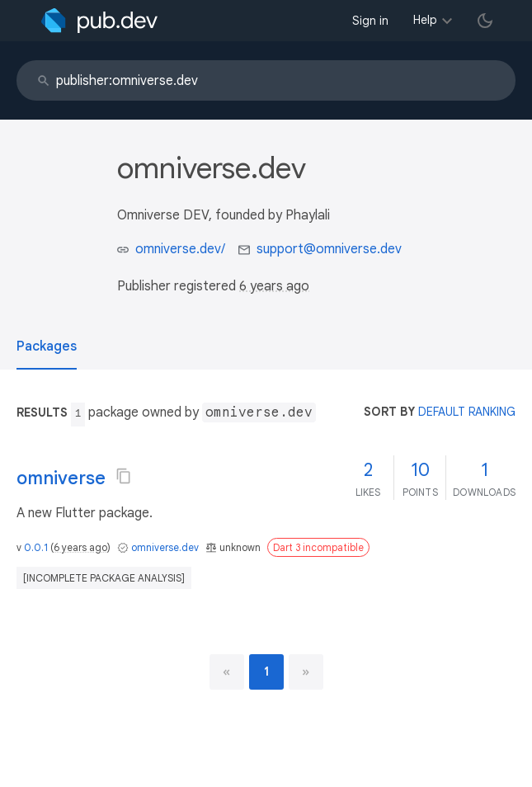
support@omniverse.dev (329, 249)
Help (425, 20)
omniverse (61, 478)
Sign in (370, 21)
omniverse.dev (165, 547)
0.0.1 (36, 547)
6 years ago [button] (274, 286)
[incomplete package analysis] (104, 578)
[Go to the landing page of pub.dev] (99, 21)
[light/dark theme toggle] (485, 21)
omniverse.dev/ (180, 249)
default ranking (467, 412)
